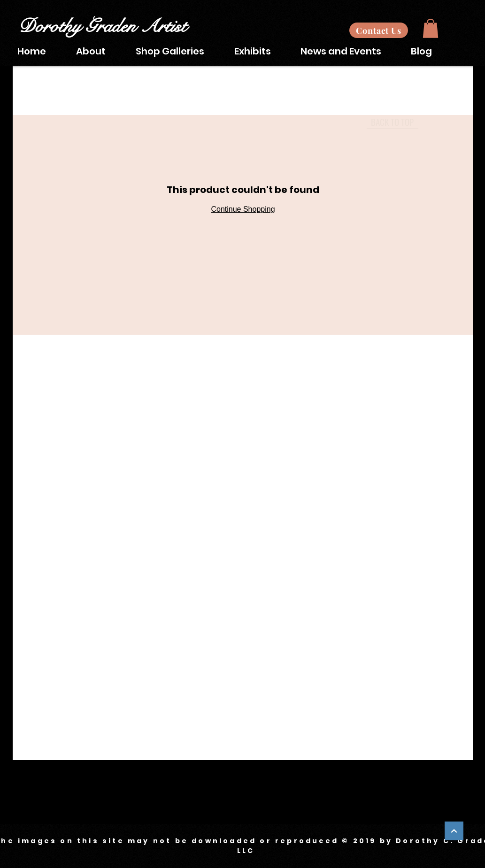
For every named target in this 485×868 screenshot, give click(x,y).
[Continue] (454, 831)
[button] (431, 28)
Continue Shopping (243, 209)
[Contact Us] (379, 30)
